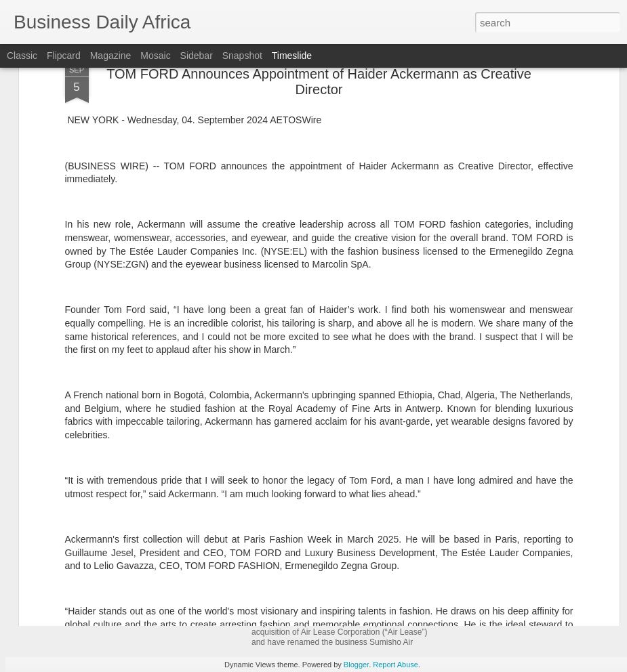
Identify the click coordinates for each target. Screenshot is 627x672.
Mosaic (155, 56)
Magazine (111, 56)
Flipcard (64, 56)
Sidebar (197, 56)
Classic (22, 56)
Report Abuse (396, 665)
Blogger (356, 665)
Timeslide (292, 56)
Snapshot (242, 56)
